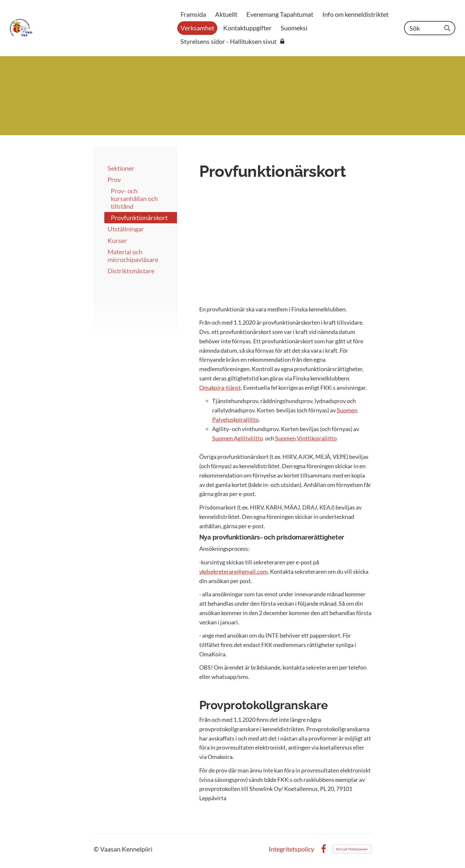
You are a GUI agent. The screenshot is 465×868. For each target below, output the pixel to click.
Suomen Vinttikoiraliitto (306, 438)
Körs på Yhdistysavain (352, 849)
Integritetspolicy (291, 849)
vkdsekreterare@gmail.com (233, 571)
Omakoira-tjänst (220, 388)
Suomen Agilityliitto (238, 438)
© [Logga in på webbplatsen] (97, 849)
